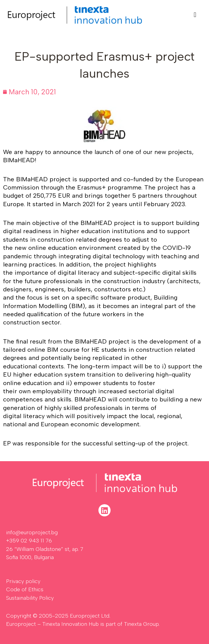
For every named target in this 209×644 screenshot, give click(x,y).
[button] (195, 15)
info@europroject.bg (32, 532)
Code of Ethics (25, 589)
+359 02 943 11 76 (29, 541)
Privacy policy (23, 581)
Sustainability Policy (30, 598)
